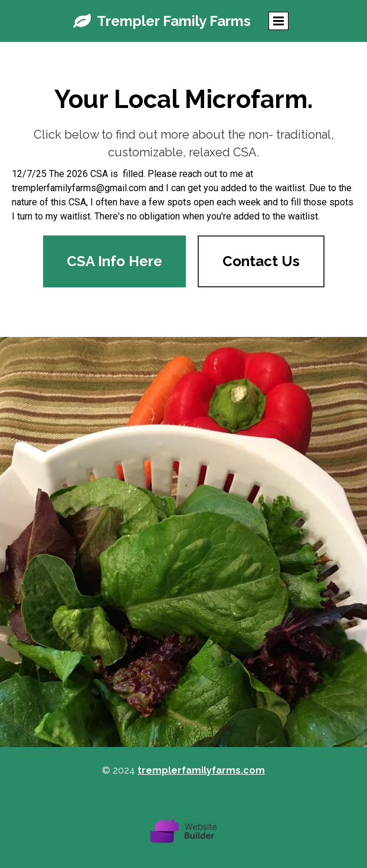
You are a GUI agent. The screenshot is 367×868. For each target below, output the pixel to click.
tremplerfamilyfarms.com (201, 770)
